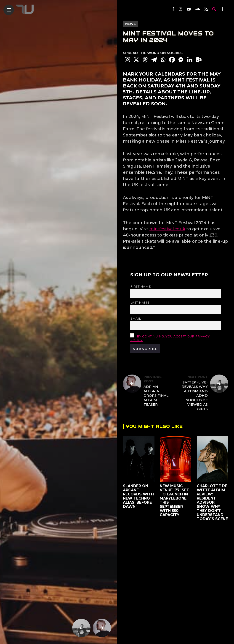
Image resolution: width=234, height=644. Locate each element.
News (130, 24)
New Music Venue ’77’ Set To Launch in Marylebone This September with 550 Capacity (174, 500)
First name (140, 286)
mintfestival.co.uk (167, 229)
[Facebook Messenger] (181, 60)
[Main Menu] (9, 10)
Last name (140, 302)
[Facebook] (172, 60)
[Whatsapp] (163, 60)
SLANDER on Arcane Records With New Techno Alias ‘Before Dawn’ (138, 496)
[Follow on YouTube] (189, 9)
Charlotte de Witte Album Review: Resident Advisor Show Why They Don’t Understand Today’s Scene (212, 502)
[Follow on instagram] (181, 9)
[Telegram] (154, 60)
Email (136, 318)
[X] (136, 60)
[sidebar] (223, 9)
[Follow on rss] (206, 9)
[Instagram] (127, 60)
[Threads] (145, 60)
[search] (214, 9)
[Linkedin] (190, 60)
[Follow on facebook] (173, 9)
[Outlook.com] (199, 60)
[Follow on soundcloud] (198, 9)
